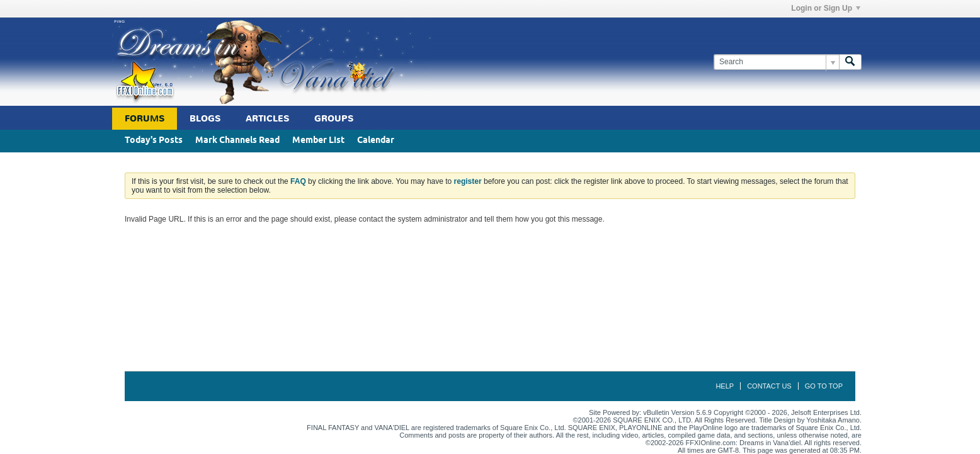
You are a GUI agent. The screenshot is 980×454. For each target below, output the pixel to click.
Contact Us (769, 386)
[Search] (776, 62)
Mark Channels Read (237, 141)
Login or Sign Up (826, 8)
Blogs (205, 119)
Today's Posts (154, 141)
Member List (318, 141)
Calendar (376, 141)
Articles (267, 119)
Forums (145, 119)
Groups (334, 119)
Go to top (824, 386)
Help (725, 386)
